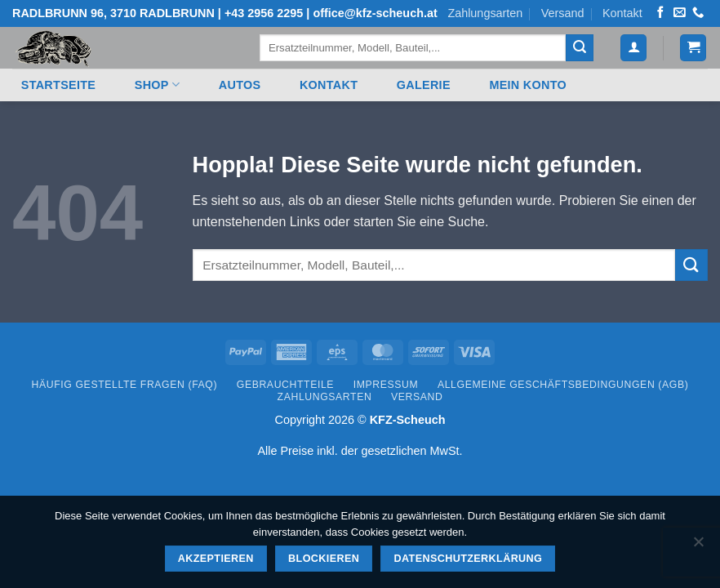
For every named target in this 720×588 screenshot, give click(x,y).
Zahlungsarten (485, 13)
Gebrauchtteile (285, 385)
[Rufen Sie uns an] (698, 13)
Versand (563, 13)
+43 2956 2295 (264, 13)
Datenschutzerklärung (469, 559)
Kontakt (622, 13)
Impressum (386, 385)
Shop (157, 85)
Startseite (58, 85)
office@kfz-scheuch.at (375, 13)
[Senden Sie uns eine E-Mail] (679, 13)
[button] (633, 48)
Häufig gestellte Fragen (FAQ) (125, 385)
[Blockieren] (698, 546)
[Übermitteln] (580, 48)
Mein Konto (528, 85)
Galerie (424, 85)
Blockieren (324, 559)
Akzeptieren (216, 559)
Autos (240, 85)
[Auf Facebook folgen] (660, 13)
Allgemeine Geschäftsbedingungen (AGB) (563, 385)
